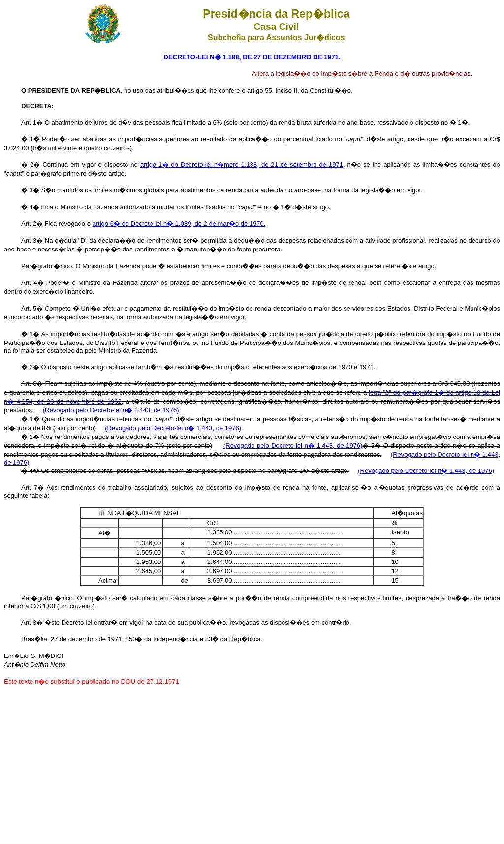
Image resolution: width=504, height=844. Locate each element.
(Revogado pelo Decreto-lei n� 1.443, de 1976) (111, 410)
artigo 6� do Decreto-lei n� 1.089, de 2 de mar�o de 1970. (179, 224)
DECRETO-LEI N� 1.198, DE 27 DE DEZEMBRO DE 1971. (252, 57)
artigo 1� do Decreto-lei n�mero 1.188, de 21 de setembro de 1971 (242, 165)
